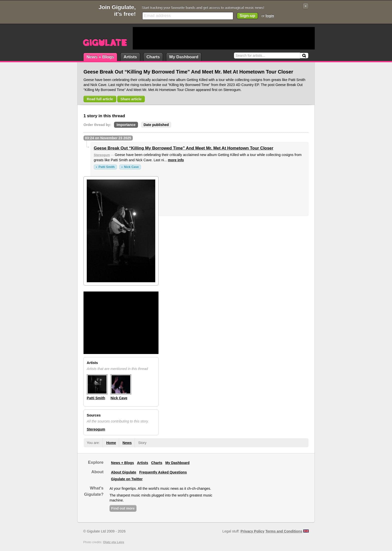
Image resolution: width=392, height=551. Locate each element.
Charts (153, 57)
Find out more (123, 508)
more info (176, 160)
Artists (130, 57)
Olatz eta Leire (114, 542)
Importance (126, 125)
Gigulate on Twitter (127, 479)
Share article (131, 99)
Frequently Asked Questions (163, 472)
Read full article (100, 99)
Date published (156, 125)
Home (111, 443)
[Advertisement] (224, 38)
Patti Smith (107, 167)
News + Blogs (100, 57)
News (127, 443)
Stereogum (102, 155)
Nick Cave (131, 167)
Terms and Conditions (284, 531)
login (270, 16)
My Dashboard (184, 57)
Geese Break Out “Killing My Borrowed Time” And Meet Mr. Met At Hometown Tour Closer (183, 148)
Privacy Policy (252, 531)
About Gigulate (124, 472)
